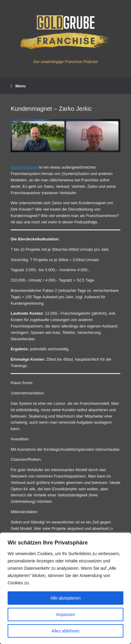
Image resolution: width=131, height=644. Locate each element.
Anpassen (65, 614)
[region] (65, 588)
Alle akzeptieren (65, 598)
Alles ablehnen (65, 631)
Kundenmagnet (24, 167)
